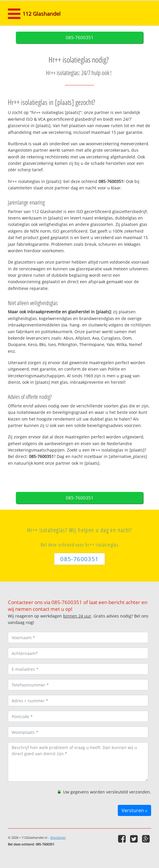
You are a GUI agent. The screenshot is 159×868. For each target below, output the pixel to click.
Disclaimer (58, 837)
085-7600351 (80, 38)
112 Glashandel (42, 13)
